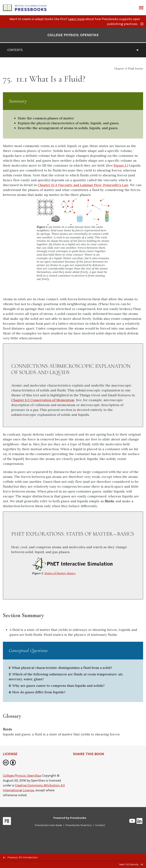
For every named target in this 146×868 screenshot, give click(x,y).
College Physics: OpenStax (22, 776)
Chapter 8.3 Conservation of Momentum (43, 400)
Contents (73, 50)
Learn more (76, 19)
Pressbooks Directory (79, 825)
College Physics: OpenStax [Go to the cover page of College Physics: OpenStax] (73, 35)
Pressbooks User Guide (48, 825)
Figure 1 (120, 165)
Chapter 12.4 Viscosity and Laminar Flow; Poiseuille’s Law (83, 185)
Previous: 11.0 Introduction (20, 857)
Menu (141, 8)
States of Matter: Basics (60, 573)
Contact (100, 825)
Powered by (70, 818)
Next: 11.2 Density (131, 864)
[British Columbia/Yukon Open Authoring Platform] (25, 7)
